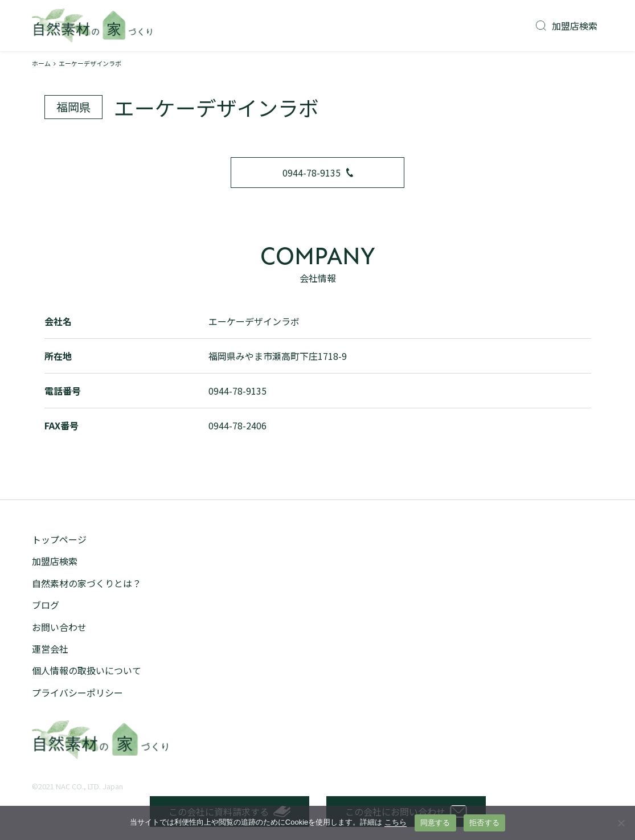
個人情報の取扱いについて (87, 670)
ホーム (41, 63)
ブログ (46, 605)
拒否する (484, 823)
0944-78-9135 (318, 173)
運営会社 (50, 649)
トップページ (59, 539)
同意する (435, 823)
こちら (396, 822)
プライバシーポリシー (77, 693)
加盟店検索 (567, 26)
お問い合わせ (59, 627)
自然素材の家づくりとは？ (87, 583)
